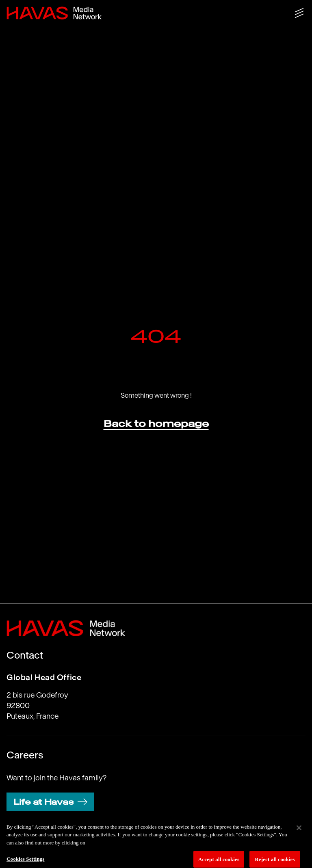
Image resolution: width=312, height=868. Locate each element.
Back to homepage (156, 424)
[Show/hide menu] (299, 13)
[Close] (299, 830)
